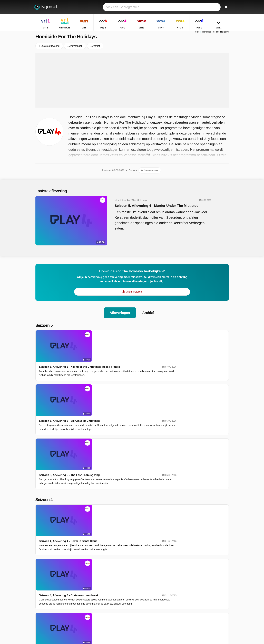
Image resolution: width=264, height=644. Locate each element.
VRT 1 (105, 577)
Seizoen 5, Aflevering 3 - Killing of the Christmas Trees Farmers (128, 331)
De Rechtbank (192, 611)
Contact (40, 606)
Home (197, 33)
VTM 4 (144, 592)
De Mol (188, 606)
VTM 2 (144, 587)
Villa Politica (190, 586)
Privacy (74, 606)
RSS (83, 606)
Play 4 (144, 582)
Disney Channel (110, 612)
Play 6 (105, 597)
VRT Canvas (147, 577)
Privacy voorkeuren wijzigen (51, 612)
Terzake (188, 581)
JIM (142, 612)
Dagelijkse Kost (192, 601)
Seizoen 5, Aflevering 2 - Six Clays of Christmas (118, 362)
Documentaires (150, 172)
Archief (148, 309)
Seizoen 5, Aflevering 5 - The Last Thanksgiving (118, 393)
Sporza (144, 597)
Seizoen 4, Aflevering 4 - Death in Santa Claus (117, 436)
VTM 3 (105, 592)
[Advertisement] (132, 82)
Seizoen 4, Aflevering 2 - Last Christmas (113, 498)
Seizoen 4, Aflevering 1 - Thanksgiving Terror (116, 528)
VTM (104, 582)
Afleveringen (120, 309)
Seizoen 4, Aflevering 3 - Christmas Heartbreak (117, 467)
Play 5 (105, 587)
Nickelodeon (147, 607)
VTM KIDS (107, 607)
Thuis (187, 576)
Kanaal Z (145, 602)
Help (49, 606)
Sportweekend (192, 591)
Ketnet (105, 602)
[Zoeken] (225, 7)
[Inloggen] (214, 7)
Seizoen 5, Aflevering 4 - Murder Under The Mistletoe (150, 207)
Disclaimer (61, 606)
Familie (188, 596)
